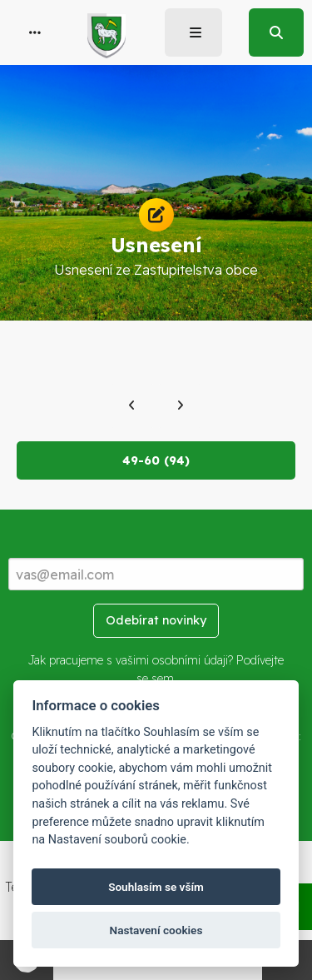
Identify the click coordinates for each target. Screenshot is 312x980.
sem (163, 679)
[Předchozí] (132, 405)
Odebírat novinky (156, 620)
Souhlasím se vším (156, 887)
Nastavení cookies (156, 930)
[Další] (180, 405)
